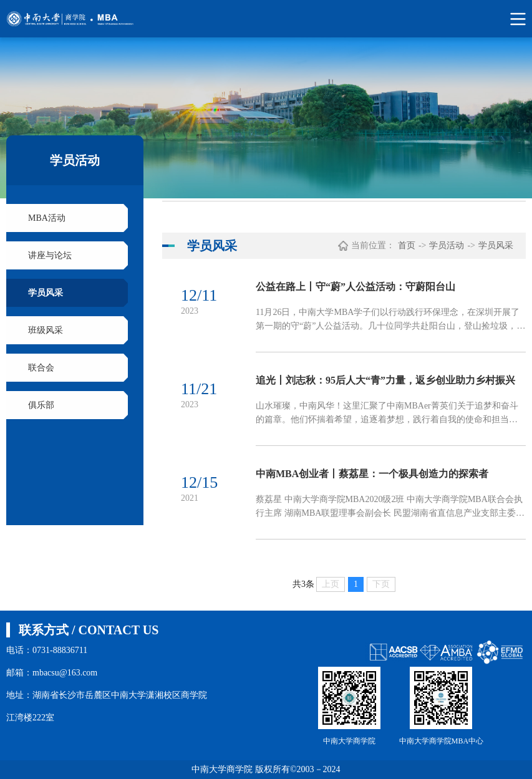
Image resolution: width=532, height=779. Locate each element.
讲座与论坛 (50, 255)
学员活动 (447, 245)
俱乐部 (41, 405)
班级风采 (46, 330)
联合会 (41, 368)
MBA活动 (47, 218)
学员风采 (46, 293)
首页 (407, 245)
